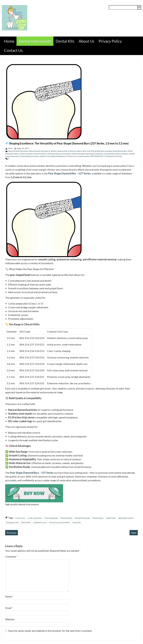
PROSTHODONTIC (97, 156)
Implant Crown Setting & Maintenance (53, 156)
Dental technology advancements (83, 154)
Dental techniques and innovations (59, 154)
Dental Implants (66, 518)
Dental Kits (65, 41)
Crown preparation (51, 518)
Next (134, 533)
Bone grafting (96, 151)
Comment (11, 556)
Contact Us (13, 50)
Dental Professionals (82, 518)
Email (9, 608)
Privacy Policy (110, 41)
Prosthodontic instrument (113, 156)
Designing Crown (12, 523)
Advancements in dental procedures (70, 151)
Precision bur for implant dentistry (78, 156)
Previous (12, 533)
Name (9, 596)
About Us (86, 41)
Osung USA (77, 523)
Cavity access (20, 518)
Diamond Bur (26, 523)
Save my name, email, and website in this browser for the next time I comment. (50, 631)
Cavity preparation (35, 518)
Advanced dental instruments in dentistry (43, 151)
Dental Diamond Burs (120, 151)
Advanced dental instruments (18, 151)
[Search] (139, 7)
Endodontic (99, 154)
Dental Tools (111, 518)
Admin (10, 148)
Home (9, 41)
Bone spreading (106, 151)
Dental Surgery (98, 518)
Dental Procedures (40, 154)
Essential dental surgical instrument (116, 154)
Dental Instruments (35, 41)
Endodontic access (40, 523)
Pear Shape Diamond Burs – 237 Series (32, 473)
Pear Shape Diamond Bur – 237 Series (69, 173)
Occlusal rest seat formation (60, 523)
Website (10, 619)
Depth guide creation (126, 518)
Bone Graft (86, 151)
